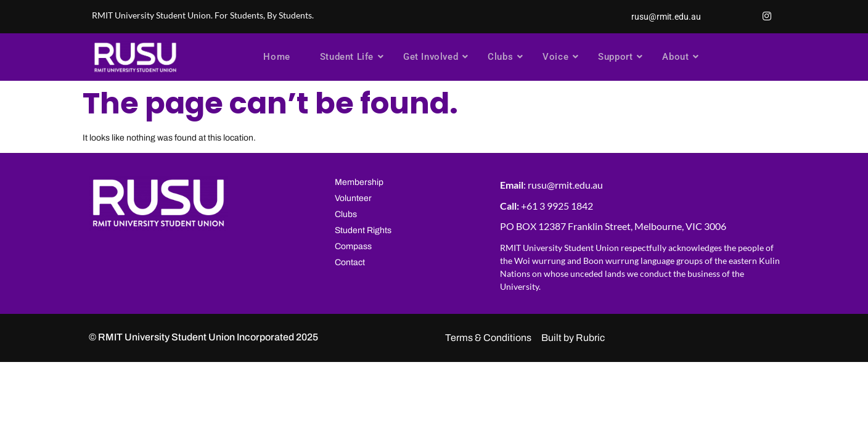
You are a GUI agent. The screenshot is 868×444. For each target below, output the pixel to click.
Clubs (505, 57)
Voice (560, 57)
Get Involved (435, 57)
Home (276, 57)
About (680, 57)
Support (620, 57)
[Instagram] (767, 17)
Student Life (351, 57)
